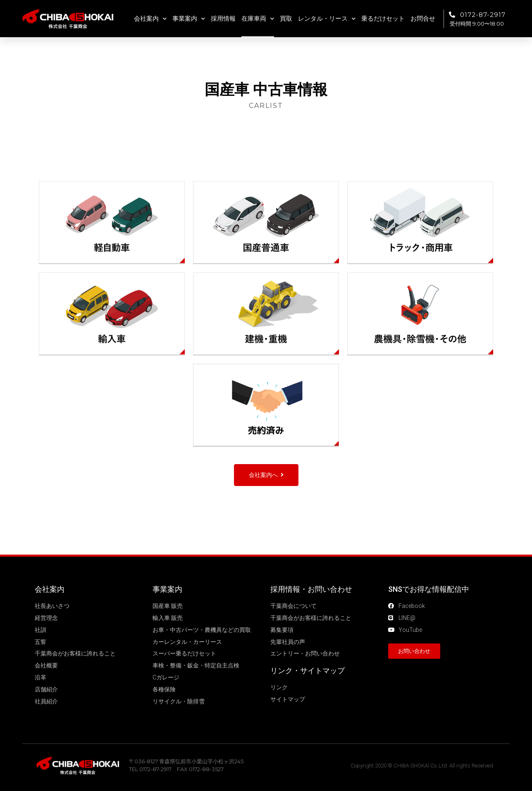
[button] (266, 475)
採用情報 (223, 19)
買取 (286, 19)
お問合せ (423, 19)
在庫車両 (258, 19)
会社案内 (150, 19)
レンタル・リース (327, 19)
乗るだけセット (383, 19)
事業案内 (189, 19)
